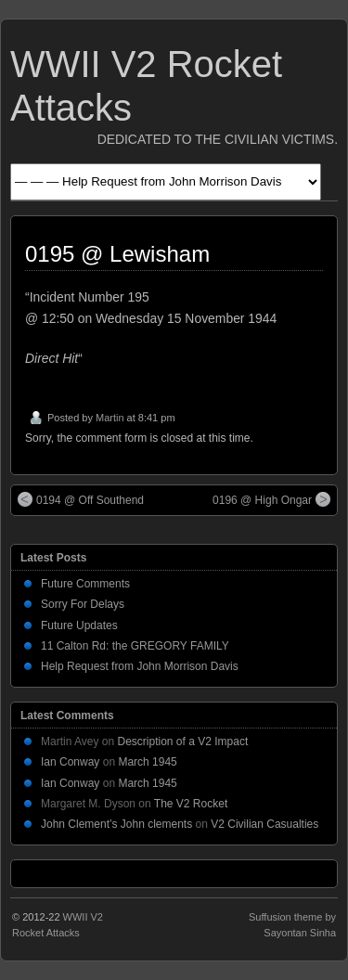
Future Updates (79, 625)
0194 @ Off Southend (81, 499)
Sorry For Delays (83, 604)
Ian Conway (70, 762)
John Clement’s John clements (116, 824)
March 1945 (147, 762)
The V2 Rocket (191, 804)
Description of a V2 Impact (183, 741)
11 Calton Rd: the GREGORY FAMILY (135, 646)
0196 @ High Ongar (271, 499)
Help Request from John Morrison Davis (140, 666)
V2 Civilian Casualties (264, 824)
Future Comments (85, 584)
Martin (110, 418)
